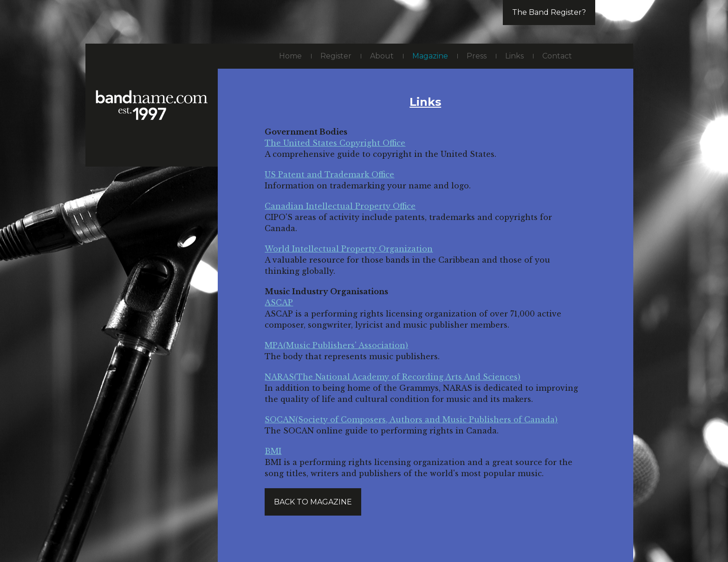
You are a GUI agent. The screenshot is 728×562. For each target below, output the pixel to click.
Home (290, 56)
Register (336, 56)
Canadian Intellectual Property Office (340, 206)
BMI (273, 451)
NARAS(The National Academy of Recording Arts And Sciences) (393, 377)
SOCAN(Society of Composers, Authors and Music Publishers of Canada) (411, 420)
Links (514, 56)
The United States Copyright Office (335, 143)
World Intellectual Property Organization (349, 249)
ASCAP (279, 303)
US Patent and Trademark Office (329, 174)
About (382, 56)
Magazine (430, 56)
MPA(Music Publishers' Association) (336, 345)
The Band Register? (549, 12)
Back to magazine (313, 502)
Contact (557, 56)
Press (477, 56)
